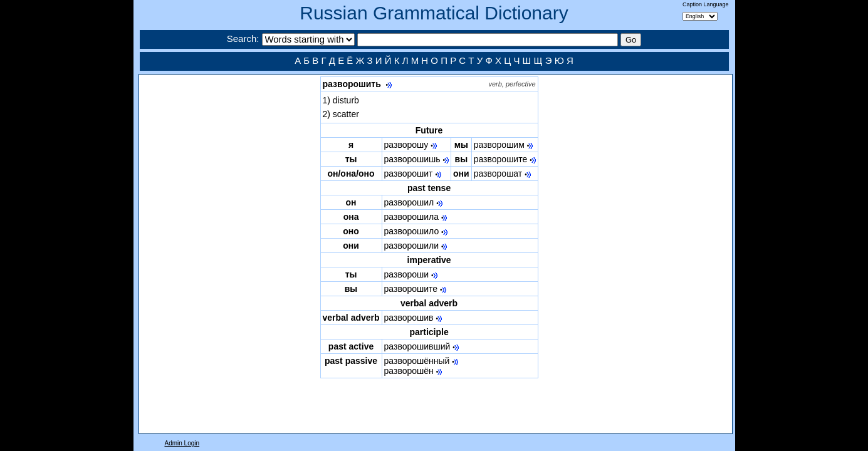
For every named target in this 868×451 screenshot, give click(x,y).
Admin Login (182, 443)
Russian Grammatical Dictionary (434, 13)
